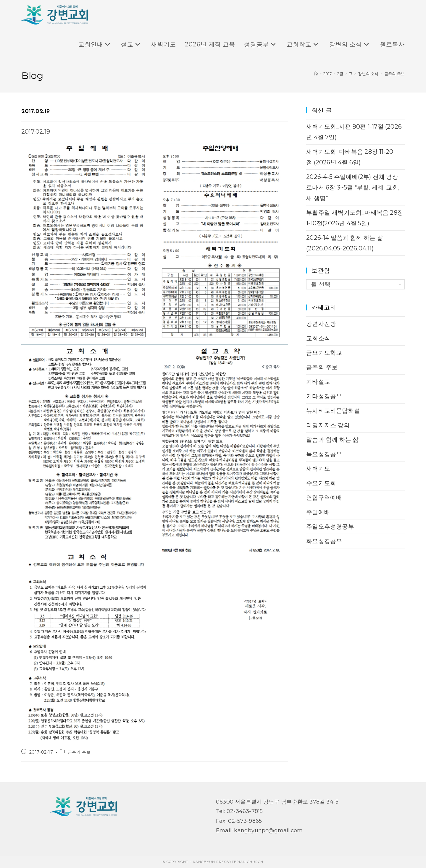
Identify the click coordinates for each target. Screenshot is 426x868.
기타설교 (318, 382)
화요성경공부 (324, 541)
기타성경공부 (324, 396)
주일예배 (318, 512)
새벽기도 (318, 469)
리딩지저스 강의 (328, 425)
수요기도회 (321, 483)
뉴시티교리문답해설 (333, 411)
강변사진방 (321, 324)
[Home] (316, 74)
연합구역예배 (324, 498)
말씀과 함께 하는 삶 (332, 440)
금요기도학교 (324, 353)
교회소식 (318, 338)
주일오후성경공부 (330, 527)
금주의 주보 (394, 74)
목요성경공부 (324, 454)
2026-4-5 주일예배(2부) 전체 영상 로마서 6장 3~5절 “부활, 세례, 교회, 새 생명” (353, 187)
